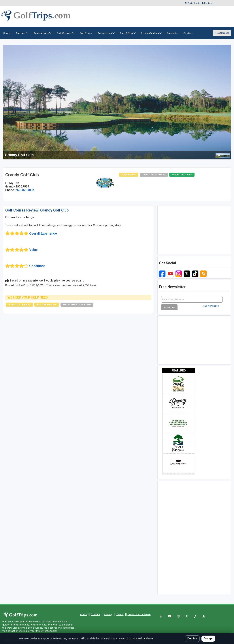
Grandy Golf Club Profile (77, 304)
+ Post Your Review (19, 304)
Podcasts (172, 33)
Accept (208, 638)
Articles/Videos (151, 33)
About (83, 614)
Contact (95, 614)
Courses (22, 33)
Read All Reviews (47, 304)
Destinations (42, 33)
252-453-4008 (25, 190)
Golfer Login (194, 3)
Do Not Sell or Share (139, 614)
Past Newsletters (211, 306)
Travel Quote (222, 33)
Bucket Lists (106, 33)
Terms (120, 614)
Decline (192, 638)
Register (208, 3)
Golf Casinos (65, 33)
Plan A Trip (128, 33)
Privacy (108, 614)
